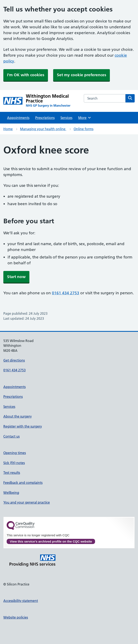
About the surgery (18, 416)
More (85, 118)
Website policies (16, 617)
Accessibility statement (21, 601)
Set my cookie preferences (82, 75)
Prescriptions (45, 118)
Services (66, 118)
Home (8, 129)
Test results (12, 473)
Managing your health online (43, 129)
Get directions (14, 360)
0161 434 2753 (66, 293)
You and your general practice (27, 502)
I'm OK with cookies (26, 75)
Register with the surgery (23, 426)
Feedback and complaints (23, 483)
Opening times (15, 453)
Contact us (11, 436)
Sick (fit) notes (14, 463)
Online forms (83, 129)
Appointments (18, 118)
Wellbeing (11, 493)
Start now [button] (16, 277)
